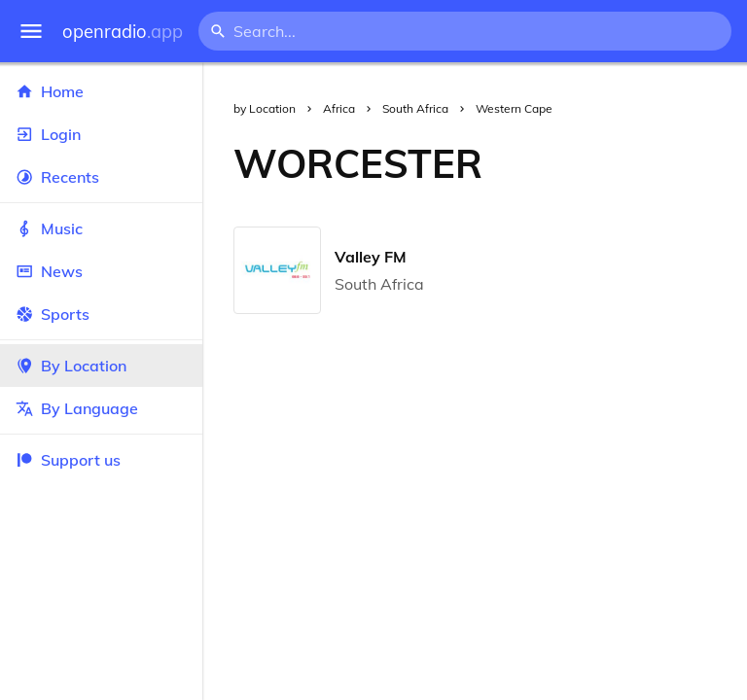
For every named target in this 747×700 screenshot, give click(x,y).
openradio (123, 32)
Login (101, 134)
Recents (101, 177)
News (101, 271)
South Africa (415, 108)
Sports (101, 314)
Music (101, 228)
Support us (68, 460)
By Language (101, 408)
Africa (339, 108)
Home (101, 91)
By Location (101, 366)
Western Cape (514, 108)
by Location (265, 108)
